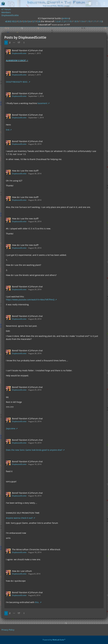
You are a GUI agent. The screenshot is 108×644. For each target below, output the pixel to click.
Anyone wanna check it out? (19, 518)
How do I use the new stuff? (25, 171)
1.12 (100, 21)
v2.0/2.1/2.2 (11, 21)
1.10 (88, 21)
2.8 (39, 21)
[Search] (90, 4)
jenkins (66, 18)
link (8, 130)
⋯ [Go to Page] (14, 42)
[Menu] (104, 4)
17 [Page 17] (19, 42)
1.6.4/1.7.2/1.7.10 (63, 21)
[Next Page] (24, 43)
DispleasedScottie (19, 53)
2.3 (20, 21)
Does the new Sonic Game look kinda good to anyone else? (34, 450)
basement (42, 103)
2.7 (34, 21)
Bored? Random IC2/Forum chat (27, 50)
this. (37, 602)
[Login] (97, 4)
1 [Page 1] (6, 42)
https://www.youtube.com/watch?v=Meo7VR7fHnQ (30, 300)
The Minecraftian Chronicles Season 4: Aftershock (36, 549)
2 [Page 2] (10, 42)
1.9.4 (82, 21)
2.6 (29, 21)
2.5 (24, 21)
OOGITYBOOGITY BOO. (17, 82)
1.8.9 (76, 21)
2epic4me (11, 428)
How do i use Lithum (22, 571)
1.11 (94, 21)
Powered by (54, 640)
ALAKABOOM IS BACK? (16, 60)
